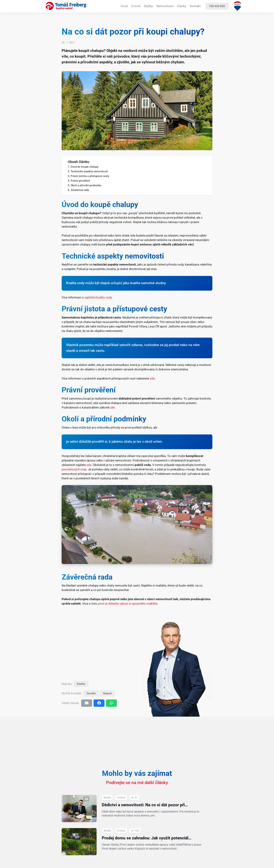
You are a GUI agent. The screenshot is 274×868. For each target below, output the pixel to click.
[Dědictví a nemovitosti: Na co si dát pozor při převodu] (137, 809)
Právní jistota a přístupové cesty (90, 176)
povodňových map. (74, 469)
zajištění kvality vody (98, 297)
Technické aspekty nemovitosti (89, 171)
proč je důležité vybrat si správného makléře (128, 604)
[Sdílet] (99, 703)
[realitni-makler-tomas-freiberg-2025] (66, 6)
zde (152, 378)
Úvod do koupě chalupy (84, 167)
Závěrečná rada (80, 190)
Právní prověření (80, 181)
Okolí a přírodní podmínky (86, 185)
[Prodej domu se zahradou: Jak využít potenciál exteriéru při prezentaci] (137, 842)
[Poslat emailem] (87, 703)
